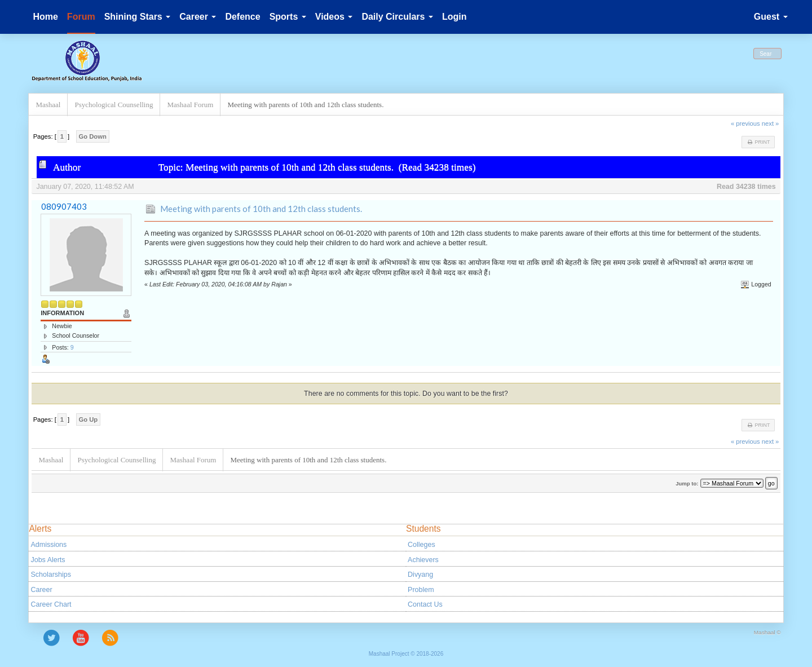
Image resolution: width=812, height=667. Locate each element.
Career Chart (51, 604)
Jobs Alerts (48, 560)
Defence (242, 17)
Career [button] (198, 17)
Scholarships (51, 575)
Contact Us (425, 604)
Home (45, 17)
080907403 (64, 206)
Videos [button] (334, 17)
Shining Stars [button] (138, 17)
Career (42, 590)
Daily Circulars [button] (397, 17)
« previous (745, 123)
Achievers (423, 560)
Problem (421, 590)
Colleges (422, 545)
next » (771, 123)
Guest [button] (771, 17)
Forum (81, 17)
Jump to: (687, 483)
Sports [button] (288, 17)
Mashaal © (767, 632)
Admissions (49, 545)
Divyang (420, 575)
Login (454, 17)
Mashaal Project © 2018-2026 (406, 654)
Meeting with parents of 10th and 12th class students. (261, 209)
